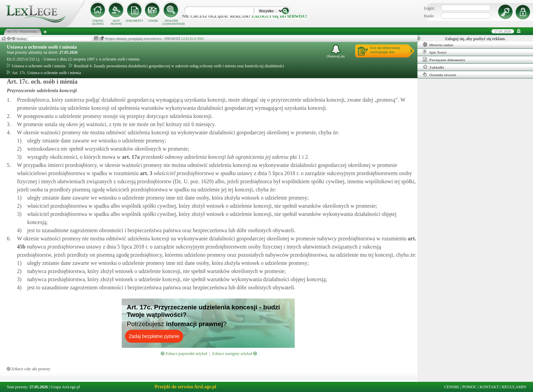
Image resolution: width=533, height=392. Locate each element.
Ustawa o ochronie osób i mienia (42, 47)
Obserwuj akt (336, 51)
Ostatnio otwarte (440, 74)
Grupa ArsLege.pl (65, 387)
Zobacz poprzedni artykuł (184, 354)
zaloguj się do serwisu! (279, 16)
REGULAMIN (514, 387)
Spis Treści (435, 52)
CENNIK (153, 21)
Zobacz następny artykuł (234, 354)
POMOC (470, 387)
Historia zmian (438, 45)
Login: (429, 8)
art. (130, 157)
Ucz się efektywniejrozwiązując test (385, 50)
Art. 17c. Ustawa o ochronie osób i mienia (44, 73)
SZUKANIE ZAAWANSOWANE (171, 22)
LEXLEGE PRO (193, 39)
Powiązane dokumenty (444, 59)
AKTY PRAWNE (116, 22)
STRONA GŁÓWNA (98, 22)
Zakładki (433, 67)
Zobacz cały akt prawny (29, 369)
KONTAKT (489, 387)
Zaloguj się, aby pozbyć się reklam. (475, 39)
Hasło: (429, 16)
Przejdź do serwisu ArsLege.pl (185, 387)
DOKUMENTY (135, 21)
